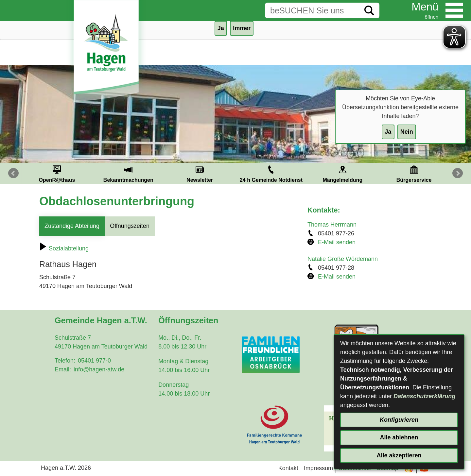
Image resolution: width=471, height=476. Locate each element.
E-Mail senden (337, 242)
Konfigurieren (399, 420)
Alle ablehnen (399, 437)
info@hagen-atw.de (99, 369)
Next (458, 173)
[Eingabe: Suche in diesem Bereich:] (312, 10)
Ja (388, 132)
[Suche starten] (369, 10)
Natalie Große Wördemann (343, 259)
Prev (13, 173)
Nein (407, 132)
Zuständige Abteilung (72, 226)
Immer (242, 28)
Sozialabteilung (64, 248)
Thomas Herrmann (332, 225)
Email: (63, 369)
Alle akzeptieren (399, 455)
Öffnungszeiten (130, 226)
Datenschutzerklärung (424, 396)
